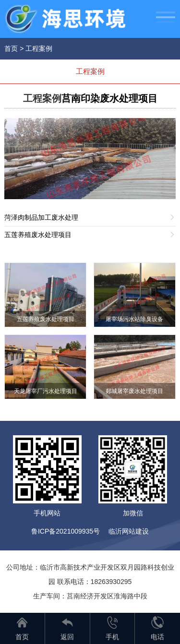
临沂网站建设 (129, 531)
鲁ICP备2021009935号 (66, 531)
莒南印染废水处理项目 (109, 98)
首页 (11, 48)
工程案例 (39, 48)
